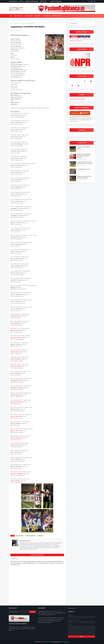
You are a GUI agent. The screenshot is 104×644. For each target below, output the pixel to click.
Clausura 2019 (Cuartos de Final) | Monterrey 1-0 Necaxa (85, 163)
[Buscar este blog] (19, 612)
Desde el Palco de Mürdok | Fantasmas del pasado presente (84, 156)
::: (49, 1)
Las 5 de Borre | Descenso (84, 169)
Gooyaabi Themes (65, 642)
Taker (13, 30)
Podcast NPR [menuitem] (29, 16)
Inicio (12, 23)
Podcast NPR (43, 1)
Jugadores (17, 23)
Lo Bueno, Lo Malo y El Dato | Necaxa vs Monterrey (84, 177)
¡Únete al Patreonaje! (56, 1)
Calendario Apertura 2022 (32, 1)
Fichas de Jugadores (30, 536)
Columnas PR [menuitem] (47, 16)
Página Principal (13, 1)
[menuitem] (11, 16)
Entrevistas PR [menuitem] (57, 16)
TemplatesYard (48, 642)
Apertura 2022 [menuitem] (18, 16)
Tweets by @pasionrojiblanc (77, 99)
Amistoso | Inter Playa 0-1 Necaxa (84, 148)
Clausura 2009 (19, 536)
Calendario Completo (76, 41)
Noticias (21, 1)
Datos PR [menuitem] (37, 16)
